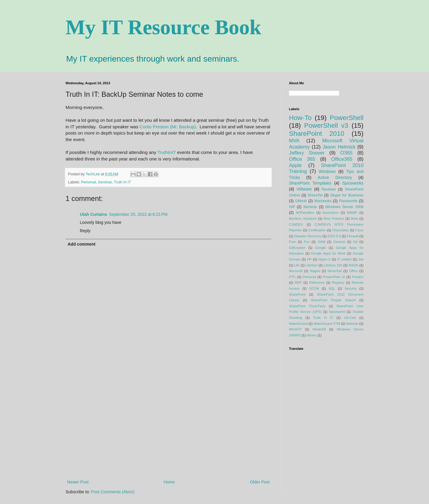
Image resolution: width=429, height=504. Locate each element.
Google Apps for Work (328, 253)
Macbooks (323, 201)
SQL (332, 288)
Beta (354, 219)
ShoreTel (315, 195)
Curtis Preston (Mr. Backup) (168, 127)
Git (355, 242)
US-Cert (350, 318)
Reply (85, 231)
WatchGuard (298, 324)
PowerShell (347, 118)
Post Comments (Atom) (113, 492)
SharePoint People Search (333, 300)
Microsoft (296, 271)
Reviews (329, 189)
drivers (312, 335)
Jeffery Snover (307, 153)
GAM (321, 242)
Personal (88, 182)
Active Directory (335, 177)
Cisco (359, 230)
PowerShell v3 (326, 125)
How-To (300, 118)
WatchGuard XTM (327, 324)
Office (353, 271)
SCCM (314, 288)
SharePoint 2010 (317, 134)
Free (292, 242)
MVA (294, 141)
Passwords (348, 201)
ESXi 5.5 (334, 236)
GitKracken (297, 248)
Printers (358, 277)
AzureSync (331, 213)
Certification (317, 230)
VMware (304, 189)
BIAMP (352, 213)
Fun (307, 242)
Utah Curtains (94, 214)
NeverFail (335, 271)
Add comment (81, 244)
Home (169, 482)
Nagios (315, 271)
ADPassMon (305, 213)
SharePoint (297, 294)
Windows (327, 171)
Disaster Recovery (308, 236)
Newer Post (78, 482)
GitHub (301, 201)
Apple (295, 165)
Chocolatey (341, 230)
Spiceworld (337, 312)
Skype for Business (347, 195)
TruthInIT (167, 152)
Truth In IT (122, 182)
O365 (346, 153)
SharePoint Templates (310, 183)
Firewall (353, 236)
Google (321, 248)
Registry (338, 283)
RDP (298, 283)
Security (351, 288)
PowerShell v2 (334, 277)
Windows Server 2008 (344, 207)
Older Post (260, 482)
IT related (344, 259)
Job (361, 259)
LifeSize (312, 265)
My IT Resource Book (163, 27)
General (339, 242)
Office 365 (302, 159)
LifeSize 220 (333, 265)
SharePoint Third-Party (307, 306)
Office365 (342, 159)
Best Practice (334, 219)
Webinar (352, 324)
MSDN (353, 265)
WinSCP (295, 329)
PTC (292, 277)
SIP (292, 207)
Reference (317, 283)
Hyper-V (324, 259)
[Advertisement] (168, 429)
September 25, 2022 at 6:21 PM (138, 214)
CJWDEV (296, 224)
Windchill (319, 329)
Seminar (105, 182)
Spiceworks (353, 183)
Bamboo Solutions (303, 219)
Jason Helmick (339, 147)
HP (310, 259)
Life (297, 265)
